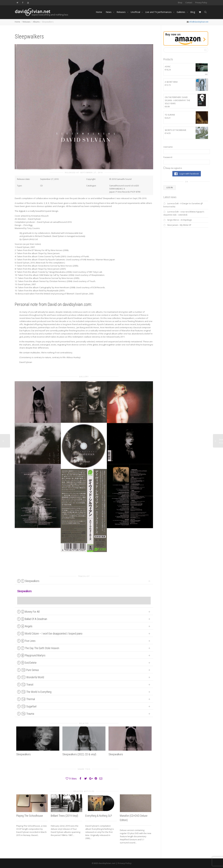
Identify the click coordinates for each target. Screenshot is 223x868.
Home (99, 12)
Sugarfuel (27, 706)
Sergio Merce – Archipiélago (180, 220)
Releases (121, 12)
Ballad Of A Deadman (32, 619)
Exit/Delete (27, 663)
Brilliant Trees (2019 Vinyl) (64, 816)
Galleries (181, 12)
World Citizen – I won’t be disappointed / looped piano (50, 634)
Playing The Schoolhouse (30, 816)
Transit (25, 685)
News (109, 12)
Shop (180, 3)
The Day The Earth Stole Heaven (38, 648)
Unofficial (136, 12)
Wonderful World (31, 677)
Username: (168, 147)
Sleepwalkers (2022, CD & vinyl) (79, 754)
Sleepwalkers (28, 581)
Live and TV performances (159, 12)
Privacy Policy (201, 3)
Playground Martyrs (31, 655)
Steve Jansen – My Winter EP (179, 225)
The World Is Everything (34, 692)
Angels (25, 626)
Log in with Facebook (187, 174)
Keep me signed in (174, 168)
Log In (170, 188)
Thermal (26, 699)
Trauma (26, 714)
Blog (193, 12)
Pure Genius (28, 670)
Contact (189, 3)
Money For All (28, 612)
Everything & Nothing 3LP (99, 816)
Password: (168, 157)
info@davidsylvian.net (199, 22)
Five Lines (26, 641)
